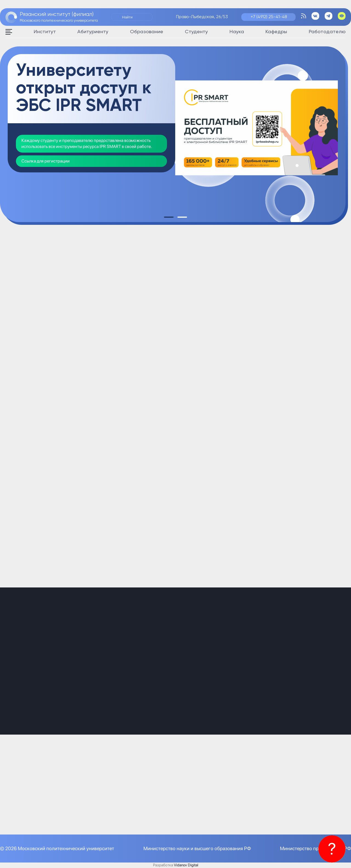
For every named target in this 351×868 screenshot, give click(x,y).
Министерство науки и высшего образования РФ (197, 848)
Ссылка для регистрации (46, 161)
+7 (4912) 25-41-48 (269, 17)
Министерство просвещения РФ (315, 848)
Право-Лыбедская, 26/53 (202, 17)
